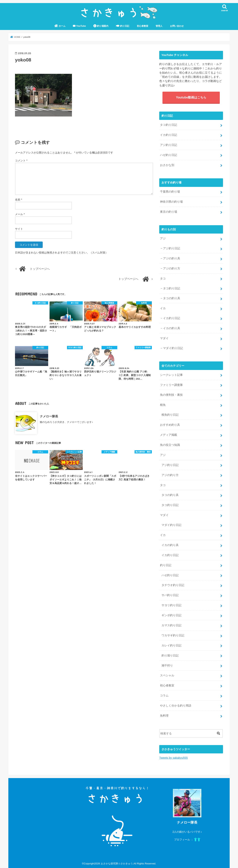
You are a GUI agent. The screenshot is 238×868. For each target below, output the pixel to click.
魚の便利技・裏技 (171, 395)
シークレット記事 (171, 375)
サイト (19, 229)
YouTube (79, 26)
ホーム (60, 26)
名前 (19, 200)
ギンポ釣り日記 (171, 615)
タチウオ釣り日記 (173, 585)
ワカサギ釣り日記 (173, 635)
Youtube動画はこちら (191, 97)
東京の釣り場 (169, 212)
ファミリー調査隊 (171, 385)
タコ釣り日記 (169, 125)
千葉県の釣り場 (170, 192)
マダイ (164, 338)
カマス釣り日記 (171, 625)
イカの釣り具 (172, 328)
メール (20, 214)
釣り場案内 (101, 26)
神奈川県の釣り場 (171, 202)
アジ (163, 238)
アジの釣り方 (172, 268)
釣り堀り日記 (170, 656)
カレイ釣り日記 (171, 645)
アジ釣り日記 (169, 145)
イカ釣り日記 (169, 135)
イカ (163, 308)
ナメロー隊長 (49, 416)
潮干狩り (167, 666)
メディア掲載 (169, 435)
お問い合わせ (177, 26)
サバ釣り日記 (170, 595)
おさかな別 (167, 165)
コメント (21, 161)
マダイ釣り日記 (173, 348)
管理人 (159, 26)
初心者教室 (143, 26)
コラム (164, 696)
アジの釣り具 (172, 258)
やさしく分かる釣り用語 (176, 706)
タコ (163, 279)
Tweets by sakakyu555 (173, 758)
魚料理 (164, 716)
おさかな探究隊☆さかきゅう (117, 864)
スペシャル (167, 675)
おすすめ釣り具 (170, 425)
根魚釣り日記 (170, 415)
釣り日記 (123, 26)
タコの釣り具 (172, 298)
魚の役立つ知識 (170, 445)
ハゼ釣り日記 (169, 155)
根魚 (163, 405)
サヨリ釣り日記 (171, 605)
